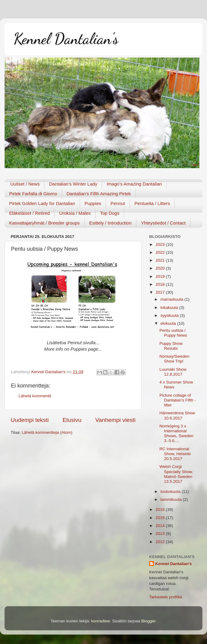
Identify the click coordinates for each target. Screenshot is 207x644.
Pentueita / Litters (152, 203)
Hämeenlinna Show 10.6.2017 (177, 415)
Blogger (148, 621)
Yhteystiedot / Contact (163, 223)
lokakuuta (170, 308)
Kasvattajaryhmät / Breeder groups (44, 223)
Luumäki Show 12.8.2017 (173, 372)
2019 (161, 276)
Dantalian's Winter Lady (73, 184)
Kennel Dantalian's (66, 39)
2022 (161, 252)
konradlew (101, 621)
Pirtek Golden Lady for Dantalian (42, 203)
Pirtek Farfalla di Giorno (33, 194)
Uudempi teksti (30, 420)
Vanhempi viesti (115, 420)
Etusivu (72, 420)
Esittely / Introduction (110, 223)
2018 (161, 284)
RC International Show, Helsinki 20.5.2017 (175, 454)
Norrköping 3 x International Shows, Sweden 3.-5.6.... (177, 433)
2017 (161, 292)
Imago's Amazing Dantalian (134, 184)
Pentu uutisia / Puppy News (173, 333)
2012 (161, 542)
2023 (161, 244)
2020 (161, 268)
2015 (161, 518)
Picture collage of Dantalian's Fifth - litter (178, 400)
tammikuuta (172, 499)
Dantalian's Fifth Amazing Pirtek (99, 194)
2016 (161, 510)
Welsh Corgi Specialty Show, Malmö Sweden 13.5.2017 (176, 474)
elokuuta (169, 323)
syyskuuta (170, 315)
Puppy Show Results (171, 346)
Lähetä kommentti (35, 396)
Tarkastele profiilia (166, 597)
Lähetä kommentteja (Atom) (47, 432)
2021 (161, 260)
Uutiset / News (25, 184)
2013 (161, 534)
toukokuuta (171, 492)
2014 (161, 526)
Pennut (118, 203)
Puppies (93, 203)
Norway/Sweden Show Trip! (174, 359)
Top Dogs (110, 213)
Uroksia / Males (75, 213)
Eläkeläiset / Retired (29, 213)
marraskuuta (172, 299)
